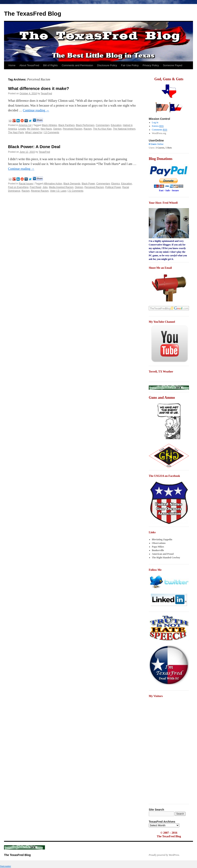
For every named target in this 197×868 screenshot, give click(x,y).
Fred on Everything (18, 187)
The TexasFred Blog (33, 14)
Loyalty (22, 129)
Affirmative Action (53, 184)
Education (116, 125)
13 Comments (52, 132)
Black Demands (72, 184)
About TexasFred (29, 65)
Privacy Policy (151, 65)
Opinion (57, 129)
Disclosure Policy (107, 65)
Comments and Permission (77, 65)
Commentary (103, 125)
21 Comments (76, 191)
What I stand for (34, 132)
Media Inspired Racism (61, 187)
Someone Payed (172, 65)
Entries (158, 126)
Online (156, 144)
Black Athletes (49, 125)
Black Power (88, 184)
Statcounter (6, 866)
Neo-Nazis (46, 129)
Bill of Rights (50, 65)
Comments (160, 130)
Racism (88, 129)
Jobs (45, 187)
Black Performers (85, 125)
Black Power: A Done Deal (34, 147)
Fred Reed (35, 187)
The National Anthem (124, 129)
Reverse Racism (40, 191)
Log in (155, 122)
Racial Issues (26, 184)
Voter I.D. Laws (58, 191)
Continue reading (36, 110)
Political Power (113, 187)
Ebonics (115, 184)
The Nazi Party (16, 132)
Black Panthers (66, 125)
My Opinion (33, 129)
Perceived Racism (73, 129)
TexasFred (46, 94)
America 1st (25, 125)
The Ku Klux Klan (102, 129)
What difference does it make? (38, 88)
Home (12, 65)
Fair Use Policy (130, 65)
